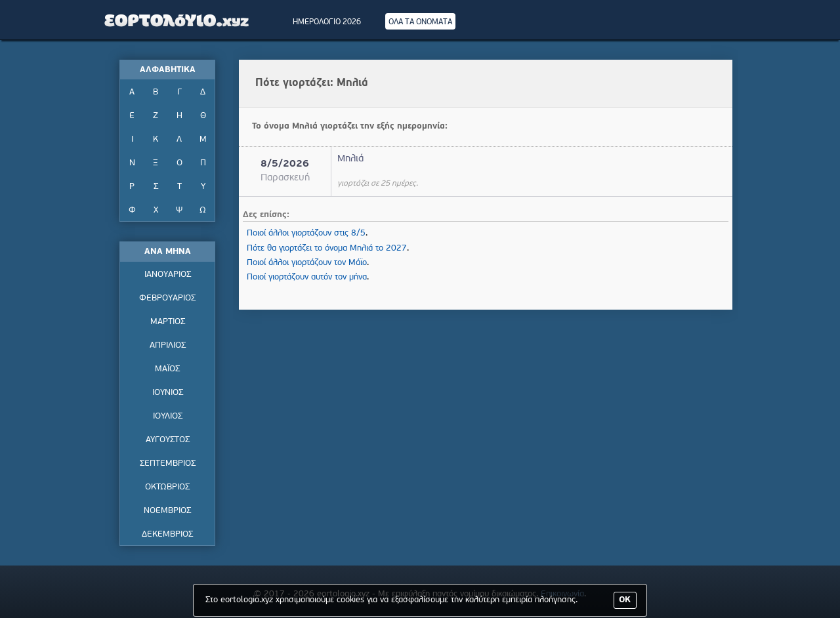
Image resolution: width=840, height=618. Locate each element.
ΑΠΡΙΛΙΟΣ (168, 345)
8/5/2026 (285, 164)
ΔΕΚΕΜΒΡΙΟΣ (167, 534)
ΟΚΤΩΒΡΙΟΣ (167, 487)
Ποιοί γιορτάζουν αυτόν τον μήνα (307, 277)
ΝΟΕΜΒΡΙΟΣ (167, 511)
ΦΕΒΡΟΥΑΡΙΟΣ (167, 298)
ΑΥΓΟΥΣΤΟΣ (168, 440)
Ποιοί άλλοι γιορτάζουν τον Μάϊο (307, 263)
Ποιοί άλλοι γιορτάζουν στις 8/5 (306, 233)
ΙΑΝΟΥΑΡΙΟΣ (168, 275)
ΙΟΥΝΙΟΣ (168, 393)
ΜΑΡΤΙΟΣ (168, 322)
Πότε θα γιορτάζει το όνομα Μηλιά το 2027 (327, 248)
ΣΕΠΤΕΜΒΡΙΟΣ (168, 463)
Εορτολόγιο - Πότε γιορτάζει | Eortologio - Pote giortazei (177, 20)
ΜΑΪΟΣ (167, 369)
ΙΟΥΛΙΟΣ (168, 416)
